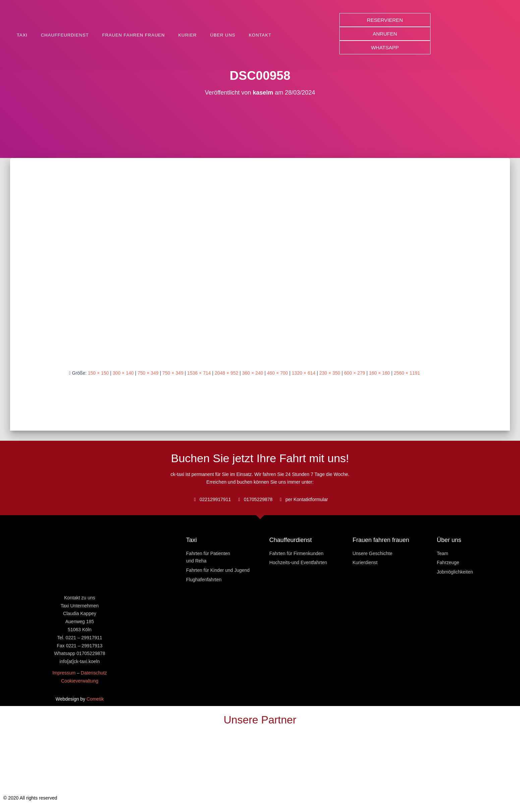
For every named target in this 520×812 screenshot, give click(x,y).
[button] (385, 20)
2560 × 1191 (407, 373)
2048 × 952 (226, 373)
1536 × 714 (199, 373)
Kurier (188, 35)
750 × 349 (148, 373)
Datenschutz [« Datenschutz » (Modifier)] (94, 673)
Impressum (64, 673)
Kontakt (260, 35)
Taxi (22, 35)
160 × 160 (379, 373)
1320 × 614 (303, 373)
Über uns (223, 35)
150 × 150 (98, 373)
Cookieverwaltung (80, 681)
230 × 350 (330, 373)
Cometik (95, 699)
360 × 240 (253, 373)
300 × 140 (123, 373)
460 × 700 (277, 373)
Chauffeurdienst (65, 35)
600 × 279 (355, 373)
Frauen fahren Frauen (134, 35)
